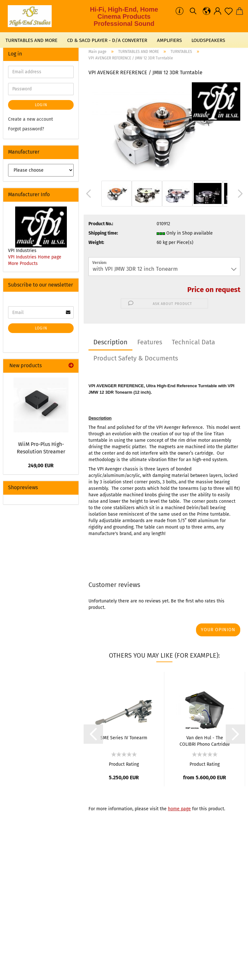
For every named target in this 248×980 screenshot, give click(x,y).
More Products (23, 263)
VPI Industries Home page (35, 257)
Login (41, 105)
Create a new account (31, 119)
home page (179, 809)
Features (150, 342)
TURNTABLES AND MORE (31, 40)
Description (110, 342)
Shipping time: (103, 233)
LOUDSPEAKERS (208, 40)
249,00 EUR (41, 465)
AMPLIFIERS (169, 40)
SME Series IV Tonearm (124, 738)
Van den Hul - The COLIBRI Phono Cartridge (205, 741)
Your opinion (218, 630)
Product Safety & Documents (136, 358)
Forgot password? (26, 129)
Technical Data (193, 342)
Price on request (214, 290)
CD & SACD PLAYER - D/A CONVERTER (107, 40)
